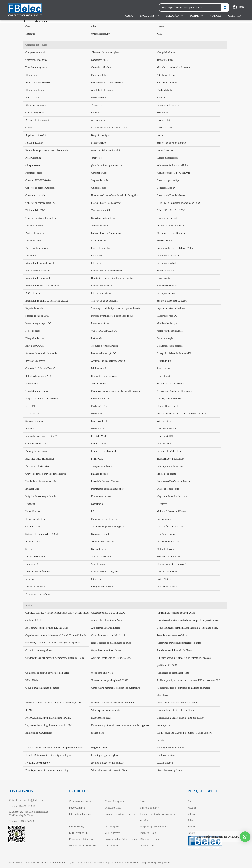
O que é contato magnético (38, 650)
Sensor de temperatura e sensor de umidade (47, 150)
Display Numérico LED (169, 399)
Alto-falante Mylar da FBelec (105, 628)
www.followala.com (129, 863)
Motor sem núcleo (100, 323)
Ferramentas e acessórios (38, 594)
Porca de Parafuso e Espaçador (106, 203)
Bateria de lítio (164, 361)
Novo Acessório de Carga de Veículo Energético (115, 195)
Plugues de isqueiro (35, 233)
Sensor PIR (162, 113)
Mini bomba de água (167, 323)
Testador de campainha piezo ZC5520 (110, 680)
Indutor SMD (164, 444)
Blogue (167, 863)
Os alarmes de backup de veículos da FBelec (47, 673)
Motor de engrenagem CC (38, 323)
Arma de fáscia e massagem (170, 526)
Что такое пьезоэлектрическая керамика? (178, 703)
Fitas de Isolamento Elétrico (105, 481)
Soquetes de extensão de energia (41, 353)
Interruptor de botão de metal (40, 263)
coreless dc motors (166, 755)
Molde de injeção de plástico (105, 519)
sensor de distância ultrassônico (106, 150)
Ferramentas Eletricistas (37, 466)
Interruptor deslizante (101, 293)
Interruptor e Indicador (168, 256)
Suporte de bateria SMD (37, 316)
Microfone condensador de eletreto (174, 67)
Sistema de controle (35, 587)
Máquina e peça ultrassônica (171, 384)
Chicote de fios (98, 188)
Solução (172, 16)
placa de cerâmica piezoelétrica (106, 165)
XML (160, 34)
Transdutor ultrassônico (37, 391)
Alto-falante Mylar (166, 75)
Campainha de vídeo (101, 534)
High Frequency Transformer (40, 459)
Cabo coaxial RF (165, 436)
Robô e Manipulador (167, 572)
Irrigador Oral (32, 489)
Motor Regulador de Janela (170, 331)
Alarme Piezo (98, 105)
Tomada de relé (99, 384)
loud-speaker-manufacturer (39, 733)
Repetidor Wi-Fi (99, 436)
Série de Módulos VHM (169, 557)
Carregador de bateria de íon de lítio (174, 353)
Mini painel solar (99, 368)
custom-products (165, 763)
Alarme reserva (99, 120)
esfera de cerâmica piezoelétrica (172, 165)
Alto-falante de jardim (102, 90)
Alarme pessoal (164, 128)
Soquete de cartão (100, 180)
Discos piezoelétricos (168, 158)
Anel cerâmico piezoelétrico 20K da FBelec (47, 628)
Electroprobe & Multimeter (171, 466)
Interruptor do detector (102, 286)
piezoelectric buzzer (101, 718)
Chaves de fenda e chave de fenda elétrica (46, 474)
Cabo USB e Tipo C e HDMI (171, 210)
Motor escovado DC (167, 316)
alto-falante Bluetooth (167, 83)
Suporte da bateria (34, 308)
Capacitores (97, 504)
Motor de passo (33, 331)
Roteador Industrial (166, 429)
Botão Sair (96, 113)
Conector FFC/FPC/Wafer (38, 180)
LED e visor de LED (101, 399)
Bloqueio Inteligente (101, 135)
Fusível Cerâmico (165, 241)
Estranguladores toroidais (38, 451)
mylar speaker (164, 725)
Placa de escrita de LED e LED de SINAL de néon (182, 414)
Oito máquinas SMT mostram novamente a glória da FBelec (55, 658)
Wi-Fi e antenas (164, 421)
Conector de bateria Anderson (40, 188)
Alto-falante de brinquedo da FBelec (175, 650)
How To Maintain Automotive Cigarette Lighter (49, 755)
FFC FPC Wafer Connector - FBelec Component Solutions (54, 748)
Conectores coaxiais (35, 195)
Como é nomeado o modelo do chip (108, 635)
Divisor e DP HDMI (35, 210)
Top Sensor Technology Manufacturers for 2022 (49, 725)
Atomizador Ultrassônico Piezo (106, 620)
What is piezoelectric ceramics (106, 710)
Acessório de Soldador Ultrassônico (174, 391)
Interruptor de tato (166, 293)
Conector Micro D (166, 188)
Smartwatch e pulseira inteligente (107, 526)
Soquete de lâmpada (35, 421)
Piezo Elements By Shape (169, 770)
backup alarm (98, 733)
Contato (235, 16)
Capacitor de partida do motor (172, 496)
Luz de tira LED (33, 414)
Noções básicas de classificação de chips (111, 643)
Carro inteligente (99, 549)
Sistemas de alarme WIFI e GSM (42, 534)
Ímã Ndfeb (96, 338)
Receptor (161, 98)
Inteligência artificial (167, 587)
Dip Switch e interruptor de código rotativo (112, 278)
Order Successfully (100, 34)
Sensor (160, 135)
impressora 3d (32, 564)
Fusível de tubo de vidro (37, 248)
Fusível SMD (98, 256)
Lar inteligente (164, 519)
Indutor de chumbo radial (103, 451)
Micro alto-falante (100, 75)
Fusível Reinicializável (102, 248)
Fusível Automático (101, 225)
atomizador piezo (34, 173)
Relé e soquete (164, 368)
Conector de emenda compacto (41, 203)
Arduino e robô (33, 542)
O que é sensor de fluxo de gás (106, 650)
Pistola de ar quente (166, 474)
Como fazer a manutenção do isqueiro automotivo (115, 688)
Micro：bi (96, 579)
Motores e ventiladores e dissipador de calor (113, 316)
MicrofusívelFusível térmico (171, 233)
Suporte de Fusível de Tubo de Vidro (175, 248)
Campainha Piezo (166, 52)
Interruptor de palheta (168, 105)
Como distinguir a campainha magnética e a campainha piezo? (187, 628)
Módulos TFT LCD (101, 406)
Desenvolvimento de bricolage (172, 564)
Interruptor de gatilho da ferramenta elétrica (47, 301)
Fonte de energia (165, 338)
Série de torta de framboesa (39, 572)
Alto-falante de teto (35, 90)
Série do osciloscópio (101, 557)
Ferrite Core (97, 459)
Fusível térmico (33, 241)
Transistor (30, 504)
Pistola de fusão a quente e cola (41, 481)
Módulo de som (99, 98)
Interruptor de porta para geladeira (42, 286)
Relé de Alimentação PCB (38, 376)
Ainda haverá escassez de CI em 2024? (176, 613)
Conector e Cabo (99, 173)
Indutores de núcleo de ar (169, 451)
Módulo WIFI (98, 429)
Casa (129, 16)
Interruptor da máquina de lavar (106, 271)
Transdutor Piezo (165, 60)
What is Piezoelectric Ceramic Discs (109, 770)
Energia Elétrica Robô (102, 587)
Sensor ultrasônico (34, 143)
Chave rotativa (164, 278)
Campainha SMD (100, 60)
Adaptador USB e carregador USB (108, 361)
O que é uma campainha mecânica (42, 688)
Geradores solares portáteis (170, 346)
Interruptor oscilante (167, 263)
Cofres (29, 128)
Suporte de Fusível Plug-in (171, 225)
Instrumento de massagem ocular (107, 489)
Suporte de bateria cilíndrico (171, 308)
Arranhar (30, 579)
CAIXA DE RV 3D (35, 526)
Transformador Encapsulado (171, 459)
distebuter (30, 34)
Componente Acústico (36, 52)
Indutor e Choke (99, 444)
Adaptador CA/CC (35, 346)
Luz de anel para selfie (168, 489)
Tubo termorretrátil (100, 210)
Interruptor (96, 263)
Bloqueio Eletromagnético (38, 120)
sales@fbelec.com (35, 800)
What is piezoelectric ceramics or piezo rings (47, 770)
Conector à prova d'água (169, 180)
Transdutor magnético (36, 67)
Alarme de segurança (36, 105)
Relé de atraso (32, 384)
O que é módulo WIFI (102, 673)
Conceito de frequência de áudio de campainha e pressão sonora (188, 620)
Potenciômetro (33, 511)
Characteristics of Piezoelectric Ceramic (176, 710)
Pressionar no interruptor (38, 271)
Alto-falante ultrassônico (38, 83)
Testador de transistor (36, 557)
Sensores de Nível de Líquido (171, 143)
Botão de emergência (167, 286)
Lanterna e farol (99, 421)
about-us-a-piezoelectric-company (108, 763)
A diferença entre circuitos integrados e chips (179, 643)
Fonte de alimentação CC (103, 353)
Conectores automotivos (103, 218)
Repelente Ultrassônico (37, 135)
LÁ (93, 511)
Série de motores (99, 564)
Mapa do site (148, 863)
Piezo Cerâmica (33, 158)
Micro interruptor (165, 271)
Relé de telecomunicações (104, 376)
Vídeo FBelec (32, 680)
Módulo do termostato (103, 542)
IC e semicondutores (101, 496)
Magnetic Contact (100, 748)
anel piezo (97, 158)
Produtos (147, 16)
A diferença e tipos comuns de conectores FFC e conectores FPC (188, 680)
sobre (94, 26)
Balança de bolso (99, 474)
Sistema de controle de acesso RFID (109, 128)
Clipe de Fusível (99, 241)
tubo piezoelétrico (34, 165)
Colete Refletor (164, 120)
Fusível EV (31, 256)
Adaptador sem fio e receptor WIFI (43, 436)
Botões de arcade (34, 293)
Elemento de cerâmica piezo (106, 52)
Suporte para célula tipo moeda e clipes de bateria (115, 308)
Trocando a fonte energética (105, 346)
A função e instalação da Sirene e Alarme (111, 658)
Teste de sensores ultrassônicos (172, 635)
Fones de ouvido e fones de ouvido (108, 83)
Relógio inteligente (166, 534)
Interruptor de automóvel (38, 278)
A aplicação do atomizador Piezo (173, 673)
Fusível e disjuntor (34, 225)
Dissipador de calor (35, 338)
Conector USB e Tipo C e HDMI (174, 173)
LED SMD (31, 406)
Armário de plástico (35, 519)
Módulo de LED (99, 414)
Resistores (162, 504)
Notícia (215, 16)
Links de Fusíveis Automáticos (106, 233)
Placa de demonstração (169, 542)
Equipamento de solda (103, 466)
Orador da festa (164, 90)
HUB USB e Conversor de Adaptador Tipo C (179, 203)
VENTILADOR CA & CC (104, 331)
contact (160, 26)
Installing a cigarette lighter (104, 755)
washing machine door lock (170, 748)
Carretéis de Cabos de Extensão (41, 368)
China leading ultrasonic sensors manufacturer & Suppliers (120, 725)
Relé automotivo (165, 376)
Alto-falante (31, 75)
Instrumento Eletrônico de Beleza (173, 481)
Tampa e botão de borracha (104, 301)
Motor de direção (165, 549)
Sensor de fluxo (99, 143)
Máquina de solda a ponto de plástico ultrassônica (115, 391)
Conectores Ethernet (167, 218)
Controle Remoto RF (36, 444)
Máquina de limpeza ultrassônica (42, 399)
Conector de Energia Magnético (172, 195)
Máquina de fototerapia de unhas (41, 496)
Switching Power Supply (38, 763)
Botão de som (32, 98)
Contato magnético (35, 113)
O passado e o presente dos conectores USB (112, 703)
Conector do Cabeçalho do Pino (41, 218)
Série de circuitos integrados (105, 572)
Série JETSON (164, 579)
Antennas (30, 429)
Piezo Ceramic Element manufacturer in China (48, 718)
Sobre (194, 16)
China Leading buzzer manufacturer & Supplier (180, 718)
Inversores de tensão (35, 361)
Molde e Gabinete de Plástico (171, 511)
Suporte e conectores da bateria (172, 301)
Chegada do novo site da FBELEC (108, 613)
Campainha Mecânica (102, 67)
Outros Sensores (165, 150)
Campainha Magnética (36, 60)
